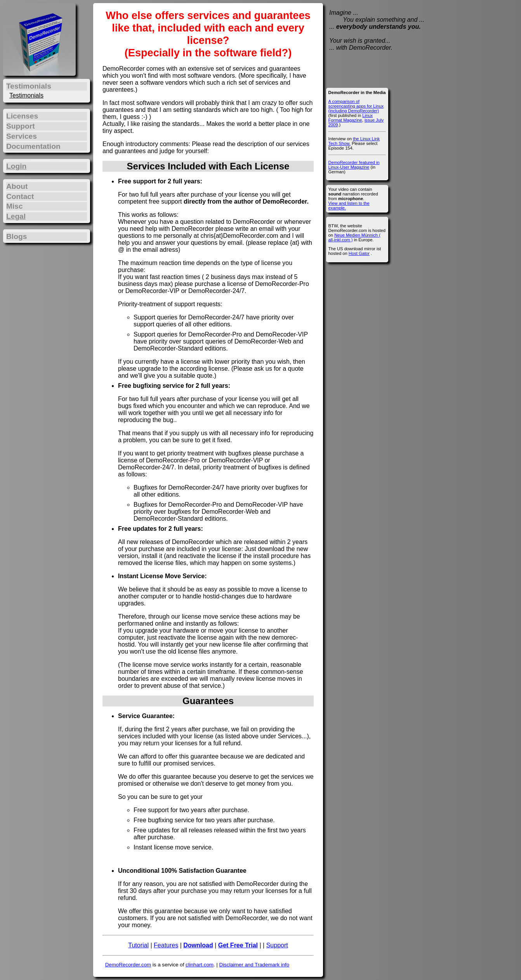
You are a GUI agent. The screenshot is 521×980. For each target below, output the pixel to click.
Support (277, 945)
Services (22, 136)
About (17, 186)
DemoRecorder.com (128, 965)
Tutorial (138, 945)
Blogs (16, 236)
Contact (20, 196)
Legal (16, 216)
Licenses (22, 116)
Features (166, 945)
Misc (15, 206)
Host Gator (359, 253)
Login (16, 166)
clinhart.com (200, 965)
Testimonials (26, 95)
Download (198, 945)
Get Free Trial (238, 945)
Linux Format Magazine (351, 118)
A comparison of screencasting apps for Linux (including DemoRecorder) (356, 106)
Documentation (33, 146)
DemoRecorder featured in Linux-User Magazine (354, 165)
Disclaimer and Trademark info (254, 965)
